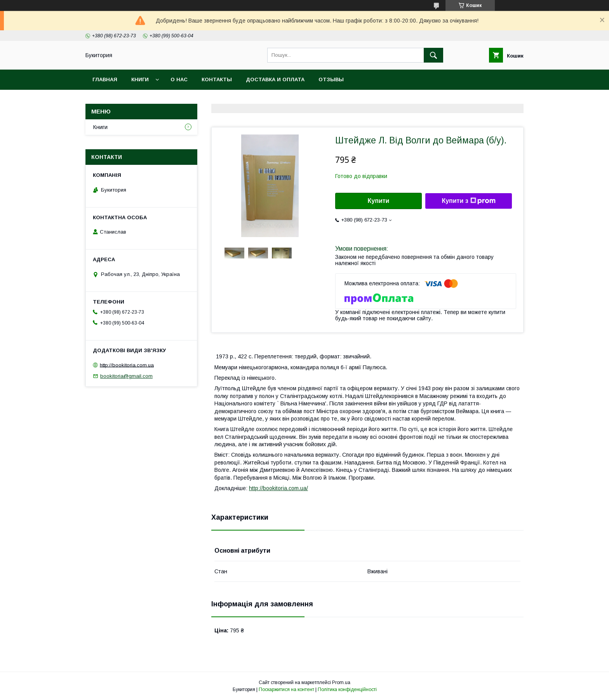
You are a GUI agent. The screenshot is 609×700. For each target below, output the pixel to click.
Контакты (217, 79)
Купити (379, 201)
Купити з (468, 201)
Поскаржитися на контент (286, 690)
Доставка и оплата (275, 79)
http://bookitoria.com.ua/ (278, 488)
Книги (140, 79)
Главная (105, 79)
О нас (179, 79)
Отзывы (331, 79)
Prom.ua (341, 683)
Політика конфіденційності (347, 690)
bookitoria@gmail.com (126, 376)
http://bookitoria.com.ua (127, 365)
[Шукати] (433, 55)
